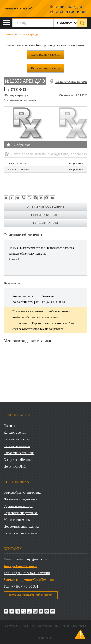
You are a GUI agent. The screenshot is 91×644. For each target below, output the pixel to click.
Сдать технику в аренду (45, 55)
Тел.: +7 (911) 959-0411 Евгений (27, 573)
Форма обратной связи (31, 595)
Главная (9, 426)
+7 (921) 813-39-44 (53, 302)
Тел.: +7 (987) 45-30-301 (21, 587)
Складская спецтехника (21, 533)
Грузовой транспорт (18, 506)
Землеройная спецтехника (22, 493)
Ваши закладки (68, 7)
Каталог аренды (15, 433)
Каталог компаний (17, 446)
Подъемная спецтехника (21, 527)
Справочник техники (19, 453)
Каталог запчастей (17, 439)
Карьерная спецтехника (21, 513)
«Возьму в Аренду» (16, 95)
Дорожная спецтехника (20, 499)
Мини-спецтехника (17, 520)
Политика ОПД (15, 467)
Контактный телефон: (26, 302)
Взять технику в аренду (46, 68)
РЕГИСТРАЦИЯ (76, 12)
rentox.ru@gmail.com (31, 559)
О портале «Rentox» (18, 460)
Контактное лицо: (23, 296)
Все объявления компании (20, 100)
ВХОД (59, 12)
